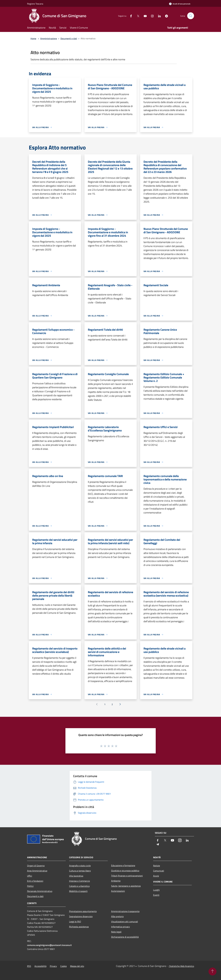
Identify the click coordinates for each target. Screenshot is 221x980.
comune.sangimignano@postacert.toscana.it (49, 945)
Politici (30, 886)
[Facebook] (130, 16)
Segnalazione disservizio (81, 916)
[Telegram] (165, 16)
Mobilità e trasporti (78, 891)
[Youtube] (144, 16)
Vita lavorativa (76, 876)
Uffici (30, 876)
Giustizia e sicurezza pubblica (125, 871)
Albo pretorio (117, 916)
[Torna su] (212, 971)
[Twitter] (137, 16)
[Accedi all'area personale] (180, 4)
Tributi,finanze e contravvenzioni (127, 876)
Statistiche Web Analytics (181, 966)
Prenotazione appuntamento (83, 911)
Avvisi (156, 876)
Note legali (116, 932)
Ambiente (116, 881)
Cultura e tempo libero (80, 871)
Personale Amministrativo (40, 891)
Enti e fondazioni (35, 881)
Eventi (156, 895)
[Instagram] (151, 16)
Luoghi (156, 890)
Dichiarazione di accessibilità (125, 937)
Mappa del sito (77, 966)
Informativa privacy (121, 927)
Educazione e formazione (123, 865)
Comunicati (159, 871)
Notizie (157, 866)
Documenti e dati (69, 38)
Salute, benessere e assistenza (126, 886)
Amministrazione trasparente (125, 911)
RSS (29, 966)
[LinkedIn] (158, 16)
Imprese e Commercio (79, 881)
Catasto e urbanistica (79, 886)
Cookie (64, 966)
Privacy (53, 966)
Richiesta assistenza (79, 927)
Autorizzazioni (118, 891)
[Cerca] (191, 16)
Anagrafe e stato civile (80, 866)
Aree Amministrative (37, 871)
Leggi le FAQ (75, 922)
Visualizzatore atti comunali (125, 922)
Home (33, 38)
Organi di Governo (36, 866)
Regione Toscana (35, 4)
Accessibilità (40, 966)
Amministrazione (49, 38)
